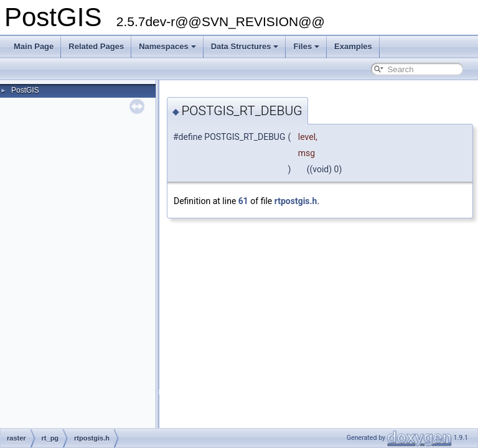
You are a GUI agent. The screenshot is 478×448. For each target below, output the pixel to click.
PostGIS (25, 90)
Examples (353, 46)
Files (306, 46)
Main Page (34, 46)
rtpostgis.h (296, 201)
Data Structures (245, 46)
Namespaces (167, 46)
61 (243, 201)
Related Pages (96, 46)
